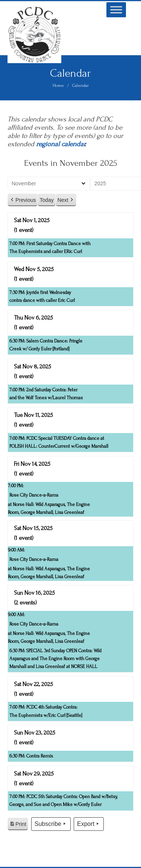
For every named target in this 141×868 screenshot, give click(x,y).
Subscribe (51, 824)
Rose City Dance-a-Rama (34, 495)
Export (89, 824)
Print (18, 825)
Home (58, 86)
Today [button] (46, 200)
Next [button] (66, 200)
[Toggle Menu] (116, 10)
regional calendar (60, 144)
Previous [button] (23, 200)
